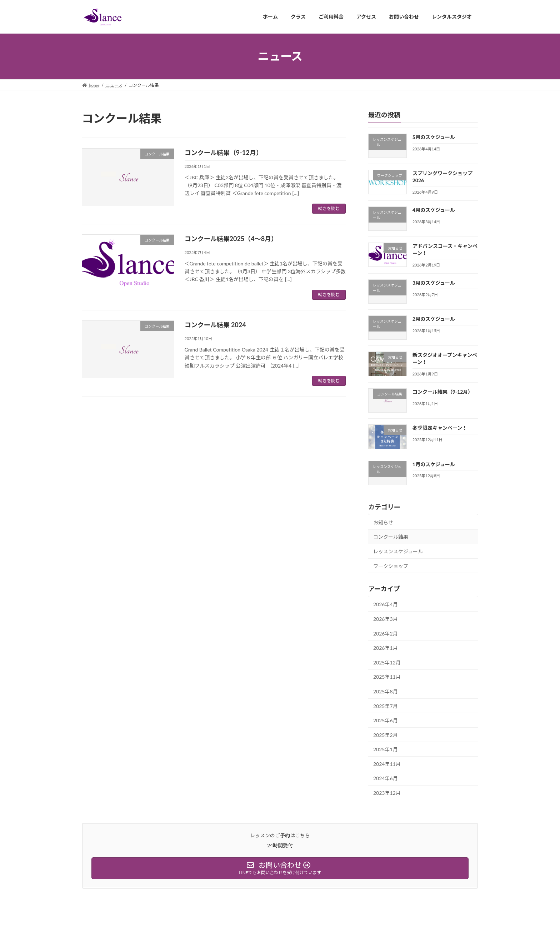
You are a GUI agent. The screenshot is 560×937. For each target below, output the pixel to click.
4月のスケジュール (434, 210)
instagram (125, 895)
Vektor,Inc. (344, 925)
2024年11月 (387, 764)
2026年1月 (386, 648)
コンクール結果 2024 (215, 325)
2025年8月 (386, 691)
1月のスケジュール (434, 464)
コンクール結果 (391, 537)
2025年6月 (386, 720)
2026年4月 (386, 604)
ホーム (95, 895)
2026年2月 (386, 633)
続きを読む (329, 208)
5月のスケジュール (434, 137)
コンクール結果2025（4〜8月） (231, 239)
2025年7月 (386, 706)
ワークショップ (391, 566)
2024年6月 (386, 778)
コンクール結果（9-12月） (224, 153)
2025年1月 (386, 749)
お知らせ (383, 522)
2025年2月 (386, 735)
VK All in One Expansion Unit (301, 925)
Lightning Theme (252, 925)
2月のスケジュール (434, 319)
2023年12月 (387, 793)
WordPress (216, 925)
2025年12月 (387, 662)
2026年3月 (386, 619)
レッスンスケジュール (398, 551)
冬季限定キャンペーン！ (440, 428)
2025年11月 (387, 677)
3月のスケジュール (434, 282)
